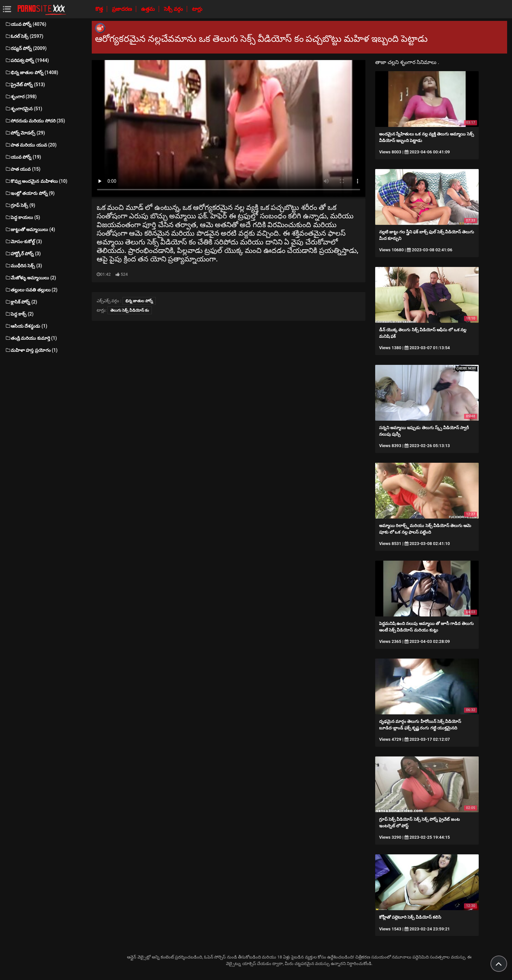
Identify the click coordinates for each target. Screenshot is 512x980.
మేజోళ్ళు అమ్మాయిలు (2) (31, 278)
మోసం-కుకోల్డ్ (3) (23, 241)
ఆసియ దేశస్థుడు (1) (26, 326)
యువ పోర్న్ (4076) (26, 24)
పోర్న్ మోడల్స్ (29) (25, 133)
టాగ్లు (197, 9)
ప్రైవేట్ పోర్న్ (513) (25, 85)
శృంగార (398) (21, 97)
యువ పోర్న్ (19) (23, 157)
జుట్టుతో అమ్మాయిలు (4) (30, 229)
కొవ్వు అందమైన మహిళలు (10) (36, 181)
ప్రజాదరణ (123, 9)
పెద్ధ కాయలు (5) (23, 217)
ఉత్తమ (149, 9)
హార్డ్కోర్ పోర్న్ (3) (23, 254)
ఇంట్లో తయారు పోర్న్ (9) (30, 193)
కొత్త (100, 9)
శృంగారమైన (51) (24, 109)
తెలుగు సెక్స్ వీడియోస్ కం (130, 310)
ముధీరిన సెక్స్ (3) (24, 266)
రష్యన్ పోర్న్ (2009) (26, 48)
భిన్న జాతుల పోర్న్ (139, 301)
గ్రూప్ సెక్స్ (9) (20, 205)
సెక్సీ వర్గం (174, 9)
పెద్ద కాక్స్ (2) (19, 314)
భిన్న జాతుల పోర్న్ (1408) (32, 72)
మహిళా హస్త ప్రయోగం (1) (31, 350)
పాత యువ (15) (23, 169)
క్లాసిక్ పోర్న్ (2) (21, 302)
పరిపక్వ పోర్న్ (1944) (27, 60)
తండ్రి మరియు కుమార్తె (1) (31, 338)
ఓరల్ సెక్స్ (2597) (24, 36)
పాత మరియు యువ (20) (31, 145)
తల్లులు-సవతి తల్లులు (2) (31, 290)
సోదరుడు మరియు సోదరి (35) (35, 121)
